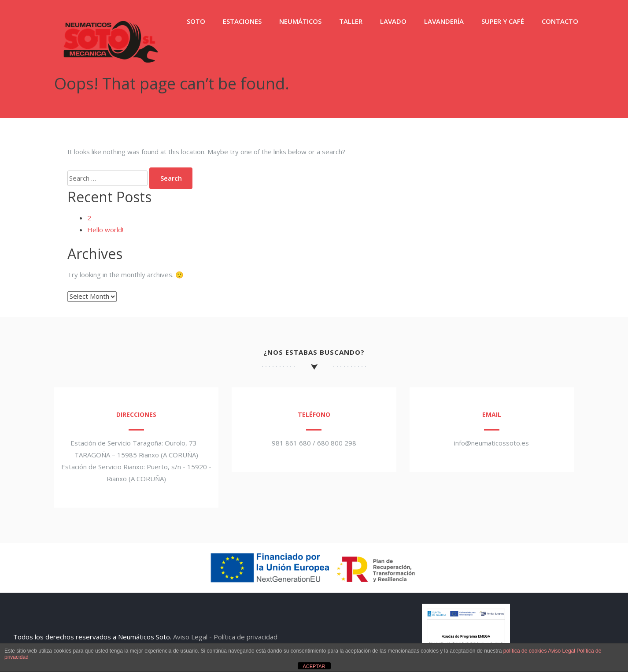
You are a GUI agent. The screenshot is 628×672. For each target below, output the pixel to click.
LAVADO (393, 21)
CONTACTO (560, 21)
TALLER (351, 21)
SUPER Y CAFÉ (503, 21)
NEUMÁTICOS (300, 21)
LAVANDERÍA (444, 21)
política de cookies (525, 651)
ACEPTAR (314, 666)
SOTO (196, 21)
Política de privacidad (246, 637)
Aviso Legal (190, 637)
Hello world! (105, 230)
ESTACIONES (242, 21)
